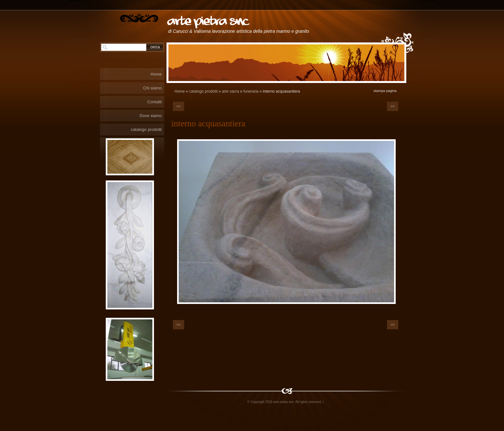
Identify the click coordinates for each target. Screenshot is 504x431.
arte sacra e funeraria (240, 91)
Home (180, 91)
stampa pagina (385, 91)
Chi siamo (152, 88)
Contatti (154, 102)
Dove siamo (151, 116)
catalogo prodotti (203, 91)
